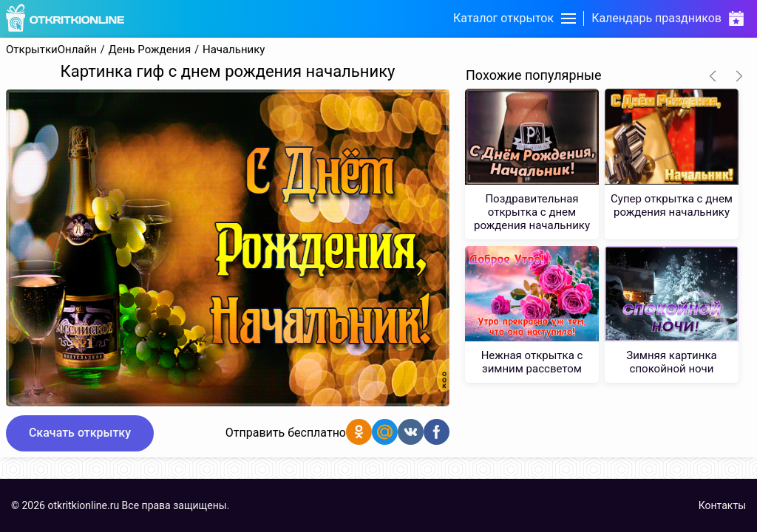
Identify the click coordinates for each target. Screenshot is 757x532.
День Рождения (150, 50)
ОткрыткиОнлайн (51, 50)
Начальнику (234, 50)
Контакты (722, 505)
